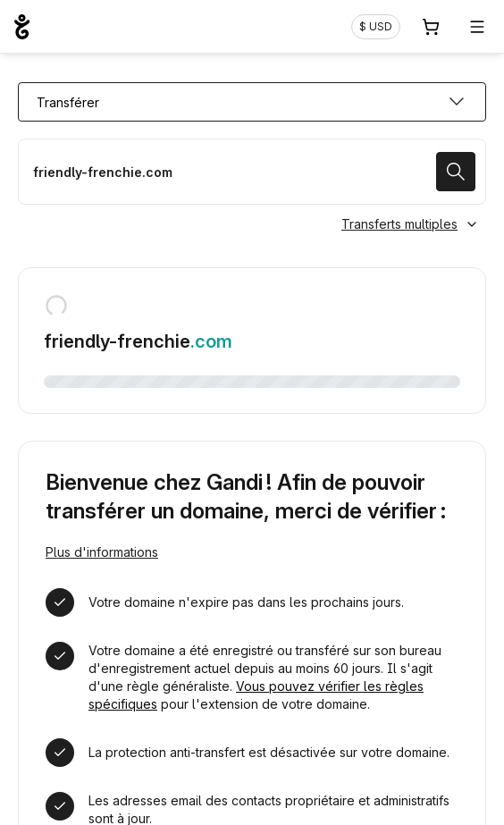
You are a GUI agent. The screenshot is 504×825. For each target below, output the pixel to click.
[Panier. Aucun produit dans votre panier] (431, 27)
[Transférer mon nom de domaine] (252, 172)
